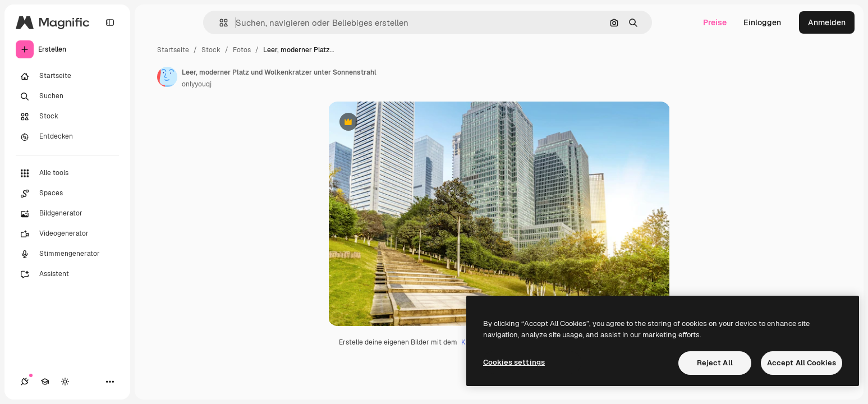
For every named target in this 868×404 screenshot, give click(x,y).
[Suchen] (67, 97)
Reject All (715, 363)
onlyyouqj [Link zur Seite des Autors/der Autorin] (197, 84)
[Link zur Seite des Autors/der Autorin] (167, 77)
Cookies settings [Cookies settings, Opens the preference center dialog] (514, 362)
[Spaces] (67, 194)
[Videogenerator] (67, 234)
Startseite (173, 50)
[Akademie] (45, 382)
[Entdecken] (67, 137)
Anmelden (827, 22)
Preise (715, 22)
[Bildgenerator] (67, 214)
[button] (219, 23)
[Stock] (67, 117)
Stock (211, 50)
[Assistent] (67, 274)
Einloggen (762, 22)
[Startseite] (67, 76)
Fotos (242, 50)
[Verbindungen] (25, 382)
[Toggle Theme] (65, 382)
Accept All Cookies (802, 363)
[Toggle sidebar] (110, 22)
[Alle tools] (67, 173)
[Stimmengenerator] (67, 254)
